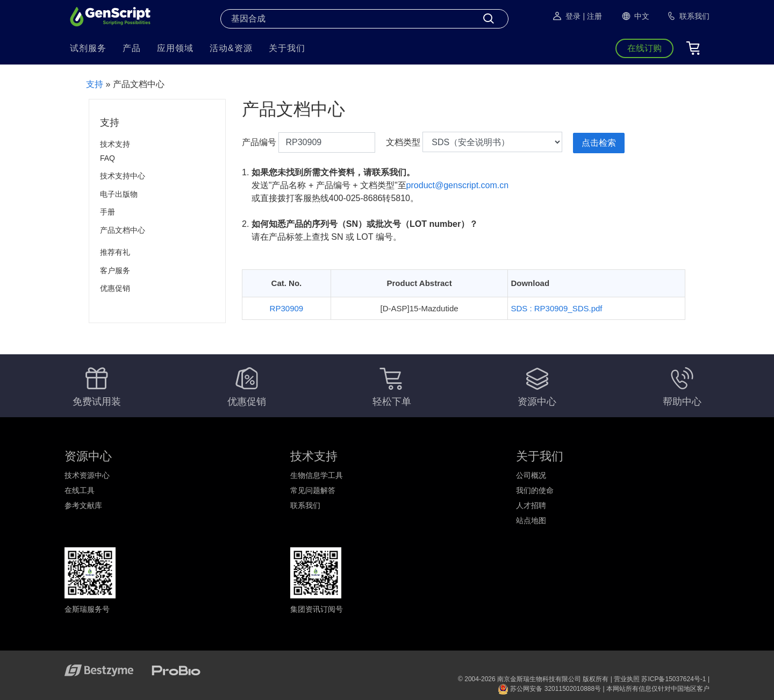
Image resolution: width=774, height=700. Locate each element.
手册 (107, 212)
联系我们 (305, 505)
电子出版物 (119, 194)
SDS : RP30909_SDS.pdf (556, 308)
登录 (566, 16)
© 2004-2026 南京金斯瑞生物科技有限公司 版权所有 (533, 679)
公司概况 (531, 475)
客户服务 (115, 270)
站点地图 (531, 520)
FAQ (107, 158)
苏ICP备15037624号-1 (673, 679)
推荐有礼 (115, 252)
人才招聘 (531, 505)
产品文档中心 (123, 230)
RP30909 (287, 308)
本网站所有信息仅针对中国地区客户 (658, 689)
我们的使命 (535, 490)
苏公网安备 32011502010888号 (549, 689)
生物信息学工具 (317, 475)
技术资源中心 (87, 475)
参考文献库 (83, 505)
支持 (95, 84)
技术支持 (115, 144)
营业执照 (627, 679)
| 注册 (592, 16)
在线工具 (80, 490)
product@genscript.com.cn (458, 185)
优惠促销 (115, 288)
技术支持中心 (123, 176)
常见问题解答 (313, 490)
